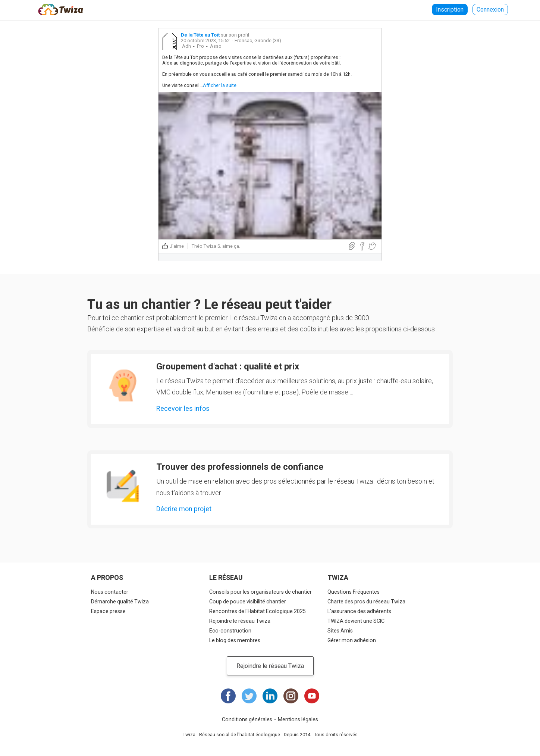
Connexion (490, 10)
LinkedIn (270, 696)
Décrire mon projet (184, 509)
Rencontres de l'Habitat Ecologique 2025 (258, 611)
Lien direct (352, 246)
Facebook (228, 696)
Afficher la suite (220, 85)
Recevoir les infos (183, 408)
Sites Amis (340, 631)
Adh (186, 46)
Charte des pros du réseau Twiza (366, 602)
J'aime (177, 246)
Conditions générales (247, 719)
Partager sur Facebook (362, 246)
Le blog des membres (235, 640)
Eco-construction (230, 631)
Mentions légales (298, 719)
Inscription (450, 10)
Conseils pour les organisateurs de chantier (260, 592)
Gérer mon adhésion (352, 640)
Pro (200, 46)
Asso (216, 46)
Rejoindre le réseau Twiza (240, 621)
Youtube (312, 696)
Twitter (249, 696)
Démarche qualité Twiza (120, 602)
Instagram (291, 696)
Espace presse (108, 611)
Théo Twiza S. (206, 246)
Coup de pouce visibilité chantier (248, 602)
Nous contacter (110, 592)
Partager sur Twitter (372, 246)
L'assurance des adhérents (359, 611)
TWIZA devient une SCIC (356, 621)
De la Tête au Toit (200, 35)
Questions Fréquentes (354, 592)
